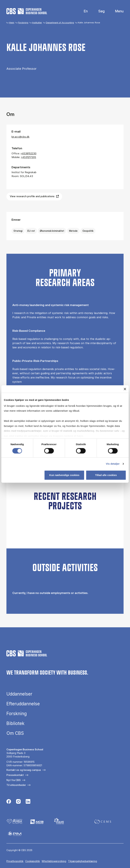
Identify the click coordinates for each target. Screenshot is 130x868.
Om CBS (15, 733)
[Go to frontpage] (27, 11)
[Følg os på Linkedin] (28, 802)
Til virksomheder (16, 785)
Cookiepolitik (32, 861)
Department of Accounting (60, 23)
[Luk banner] (125, 389)
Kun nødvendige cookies (64, 475)
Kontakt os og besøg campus (24, 770)
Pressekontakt (15, 775)
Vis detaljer (113, 464)
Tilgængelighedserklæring (83, 861)
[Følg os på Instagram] (18, 802)
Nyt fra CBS (14, 780)
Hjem (12, 23)
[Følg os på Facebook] (9, 802)
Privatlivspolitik (15, 861)
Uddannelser (19, 694)
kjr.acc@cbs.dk (20, 137)
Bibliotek (15, 723)
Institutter (37, 23)
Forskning (23, 23)
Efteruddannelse (23, 704)
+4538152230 (28, 153)
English (83, 11)
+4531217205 (28, 157)
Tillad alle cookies (106, 475)
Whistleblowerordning (54, 861)
